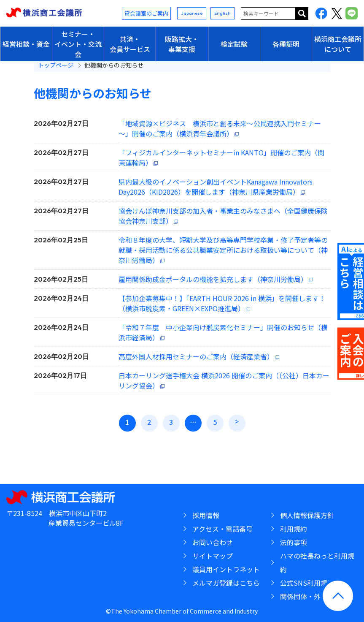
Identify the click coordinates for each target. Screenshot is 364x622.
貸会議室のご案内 (146, 13)
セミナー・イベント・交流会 (78, 44)
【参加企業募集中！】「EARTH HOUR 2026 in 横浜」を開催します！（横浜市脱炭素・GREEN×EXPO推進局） (222, 303)
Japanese (192, 13)
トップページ (56, 65)
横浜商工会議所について (338, 44)
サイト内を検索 (302, 14)
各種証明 (286, 44)
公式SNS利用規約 (307, 583)
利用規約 (294, 529)
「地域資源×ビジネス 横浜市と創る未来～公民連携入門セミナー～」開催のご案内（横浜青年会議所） (220, 128)
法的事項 (294, 542)
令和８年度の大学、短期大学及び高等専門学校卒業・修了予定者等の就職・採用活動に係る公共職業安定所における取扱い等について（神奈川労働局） (223, 250)
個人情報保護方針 (307, 515)
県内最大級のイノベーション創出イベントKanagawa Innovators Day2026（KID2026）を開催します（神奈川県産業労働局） (216, 187)
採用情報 (206, 515)
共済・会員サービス (130, 44)
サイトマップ (213, 556)
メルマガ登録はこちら (226, 583)
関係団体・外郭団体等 (314, 596)
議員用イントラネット (226, 569)
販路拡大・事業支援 (182, 44)
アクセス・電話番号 (222, 529)
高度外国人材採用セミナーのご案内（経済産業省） (196, 356)
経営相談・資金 (26, 44)
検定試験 (234, 44)
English (222, 13)
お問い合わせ (213, 542)
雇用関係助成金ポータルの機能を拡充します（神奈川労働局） (213, 279)
